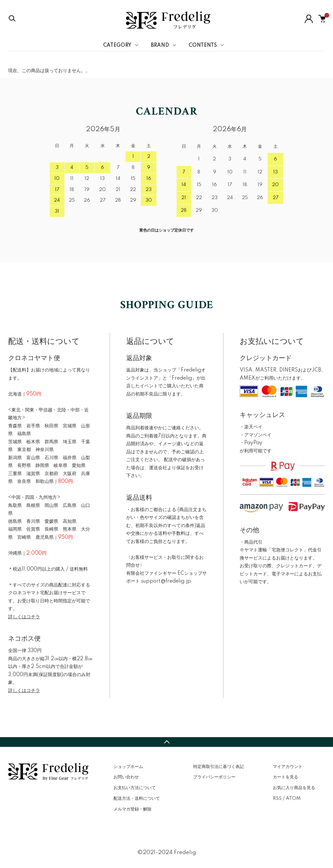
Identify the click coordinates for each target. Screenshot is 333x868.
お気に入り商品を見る (294, 788)
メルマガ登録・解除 (133, 809)
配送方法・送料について (137, 799)
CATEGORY (117, 45)
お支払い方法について (135, 788)
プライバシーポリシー (214, 777)
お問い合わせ (126, 777)
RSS (277, 799)
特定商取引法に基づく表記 (219, 767)
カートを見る (286, 777)
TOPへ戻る (166, 742)
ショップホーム (128, 767)
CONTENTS (203, 45)
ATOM (293, 799)
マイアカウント (288, 767)
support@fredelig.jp (166, 581)
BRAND (160, 45)
